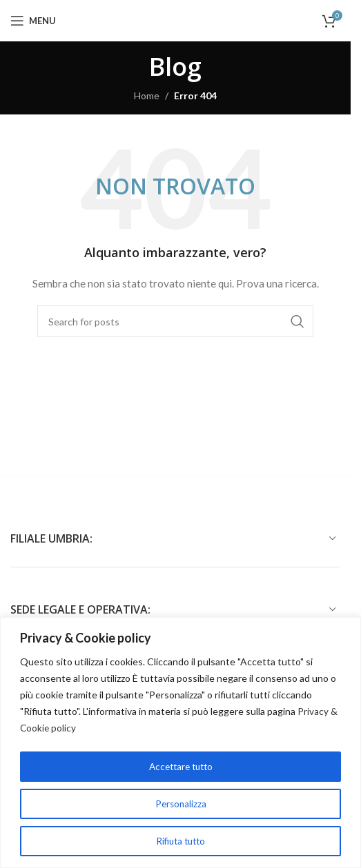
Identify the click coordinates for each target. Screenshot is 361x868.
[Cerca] (175, 321)
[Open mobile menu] (33, 21)
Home (147, 95)
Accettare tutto (180, 766)
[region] (180, 743)
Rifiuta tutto (181, 841)
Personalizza (180, 804)
